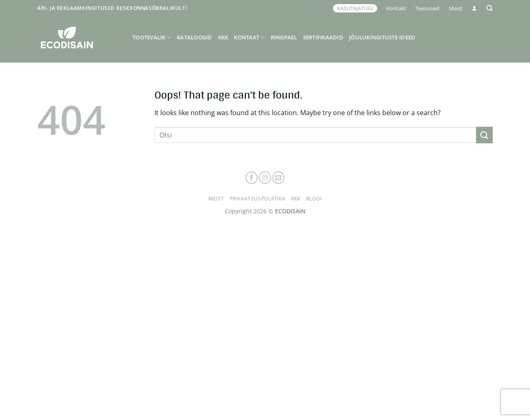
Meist (456, 8)
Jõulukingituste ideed (382, 37)
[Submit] (484, 135)
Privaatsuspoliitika (258, 199)
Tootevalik (152, 37)
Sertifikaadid (323, 37)
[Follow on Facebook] (252, 178)
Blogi (314, 199)
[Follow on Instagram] (265, 178)
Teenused (427, 8)
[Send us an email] (279, 178)
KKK (223, 37)
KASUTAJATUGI (355, 8)
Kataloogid (195, 37)
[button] (474, 8)
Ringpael (284, 37)
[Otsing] (490, 8)
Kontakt (396, 8)
